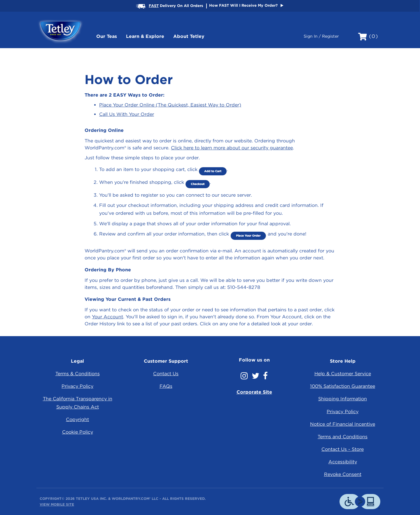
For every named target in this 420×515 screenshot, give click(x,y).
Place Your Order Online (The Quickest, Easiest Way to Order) (170, 105)
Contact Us (166, 374)
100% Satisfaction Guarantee (343, 386)
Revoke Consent (343, 474)
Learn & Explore (145, 36)
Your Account (107, 317)
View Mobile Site (57, 504)
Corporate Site (254, 392)
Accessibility (343, 462)
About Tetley (189, 36)
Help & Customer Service (343, 374)
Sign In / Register (321, 36)
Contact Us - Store (343, 449)
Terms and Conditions (343, 437)
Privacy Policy (77, 386)
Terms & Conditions (78, 374)
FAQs (166, 386)
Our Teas (107, 36)
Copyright (77, 419)
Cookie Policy (78, 432)
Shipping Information (343, 399)
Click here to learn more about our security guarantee (232, 148)
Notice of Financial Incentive (343, 424)
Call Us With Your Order (127, 114)
